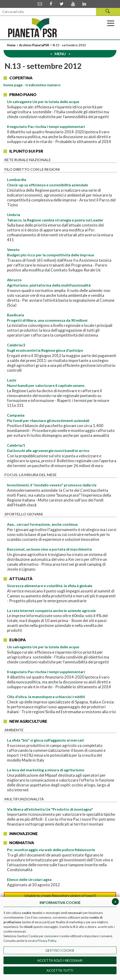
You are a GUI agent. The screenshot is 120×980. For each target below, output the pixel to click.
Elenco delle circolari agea (29, 879)
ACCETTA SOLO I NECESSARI (60, 960)
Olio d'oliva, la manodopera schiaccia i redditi (46, 697)
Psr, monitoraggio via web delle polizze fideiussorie (51, 850)
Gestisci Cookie (60, 950)
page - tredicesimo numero (32, 85)
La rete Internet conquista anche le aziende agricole (51, 610)
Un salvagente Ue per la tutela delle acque (43, 102)
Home (12, 45)
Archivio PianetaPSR (34, 45)
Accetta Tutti (60, 970)
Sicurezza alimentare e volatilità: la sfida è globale (50, 586)
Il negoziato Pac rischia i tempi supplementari (46, 126)
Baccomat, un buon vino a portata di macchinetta (49, 549)
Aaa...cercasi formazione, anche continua (42, 524)
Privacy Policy (47, 941)
